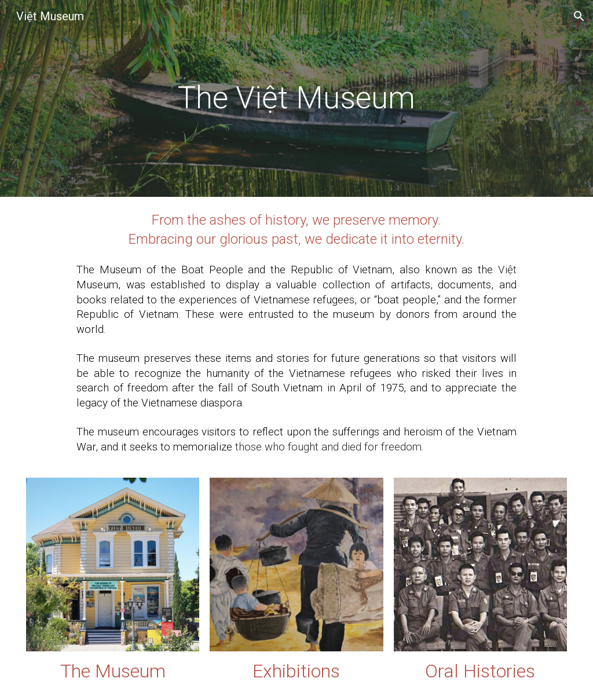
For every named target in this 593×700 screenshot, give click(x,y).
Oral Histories (480, 671)
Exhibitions (296, 671)
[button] (579, 16)
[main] (297, 98)
